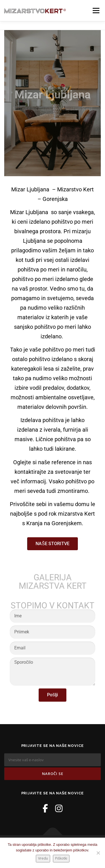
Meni (95, 11)
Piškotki (61, 858)
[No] (98, 853)
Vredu (43, 858)
